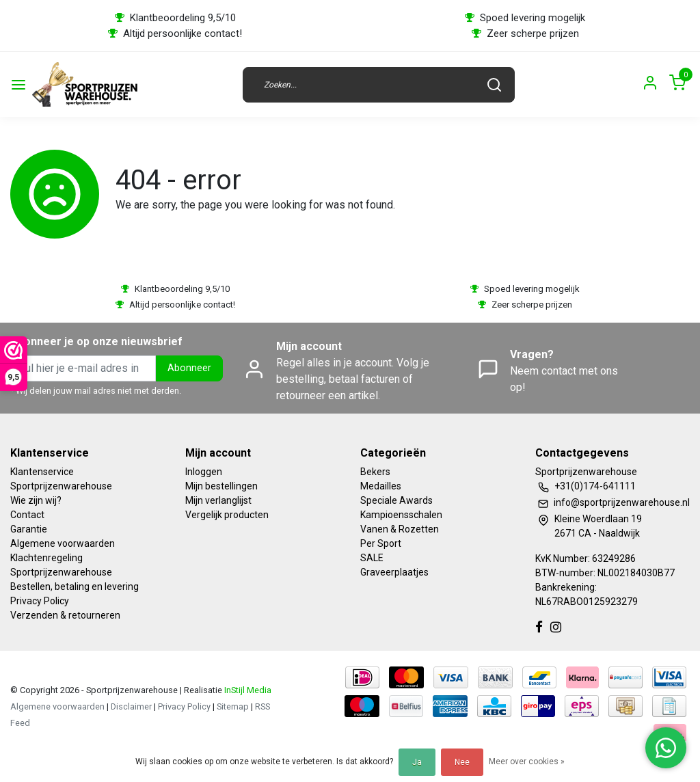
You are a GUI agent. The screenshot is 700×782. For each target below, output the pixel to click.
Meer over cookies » (527, 761)
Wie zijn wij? (36, 500)
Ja (417, 762)
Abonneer (189, 368)
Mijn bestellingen (221, 486)
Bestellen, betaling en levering (75, 586)
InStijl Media (247, 690)
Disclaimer (131, 706)
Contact (27, 515)
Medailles (381, 486)
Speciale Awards (396, 500)
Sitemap (233, 706)
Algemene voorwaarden (63, 543)
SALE (372, 558)
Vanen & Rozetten (400, 529)
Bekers (375, 472)
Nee (462, 762)
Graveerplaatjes (394, 572)
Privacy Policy (40, 601)
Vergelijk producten (227, 515)
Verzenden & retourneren (65, 615)
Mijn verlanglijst (218, 500)
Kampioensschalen (401, 515)
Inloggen (204, 472)
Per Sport (381, 543)
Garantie (29, 529)
